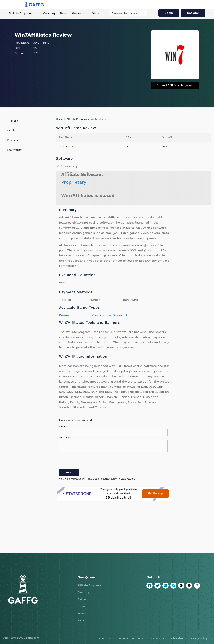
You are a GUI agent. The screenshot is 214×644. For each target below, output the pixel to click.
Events (82, 613)
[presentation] (88, 461)
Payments (14, 150)
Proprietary (74, 182)
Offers (81, 606)
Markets (13, 130)
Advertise (177, 638)
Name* (63, 426)
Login (169, 13)
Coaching (49, 13)
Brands (12, 140)
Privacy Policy (198, 638)
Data (12, 121)
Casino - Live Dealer (107, 315)
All (128, 315)
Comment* (65, 437)
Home (59, 119)
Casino (64, 315)
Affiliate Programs (20, 13)
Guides (76, 13)
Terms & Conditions (130, 638)
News (64, 13)
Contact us (157, 638)
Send (69, 472)
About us (105, 638)
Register (193, 13)
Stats (95, 13)
